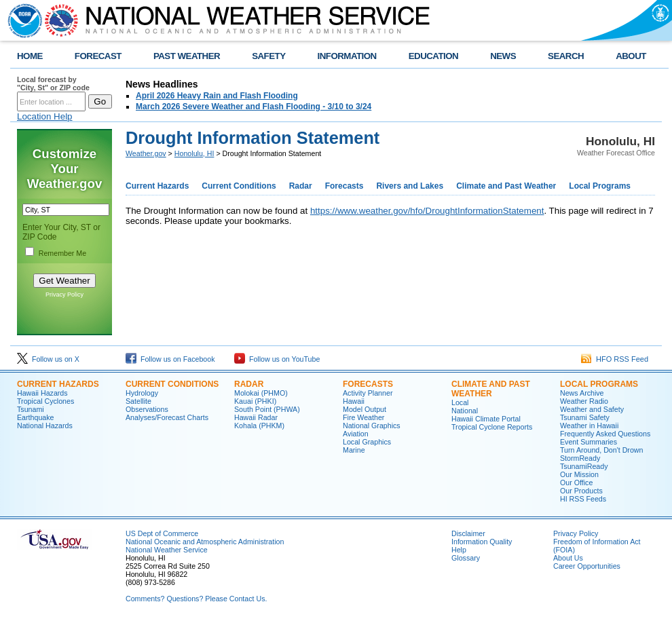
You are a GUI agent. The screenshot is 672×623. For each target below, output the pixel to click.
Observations (147, 409)
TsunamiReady (584, 466)
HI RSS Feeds (583, 499)
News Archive (582, 393)
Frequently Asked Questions (605, 434)
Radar (301, 186)
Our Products (581, 491)
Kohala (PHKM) (259, 426)
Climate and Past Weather (506, 186)
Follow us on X (48, 359)
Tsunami (31, 409)
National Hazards (45, 426)
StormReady (580, 458)
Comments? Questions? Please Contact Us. (196, 599)
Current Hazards (157, 186)
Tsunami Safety (585, 417)
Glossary (466, 558)
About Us (568, 558)
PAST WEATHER (187, 56)
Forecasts (344, 186)
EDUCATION (433, 56)
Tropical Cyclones (45, 401)
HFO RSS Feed (615, 359)
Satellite (138, 401)
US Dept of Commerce (162, 533)
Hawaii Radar (256, 417)
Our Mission (579, 474)
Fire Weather (363, 417)
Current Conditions (239, 186)
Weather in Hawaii (589, 426)
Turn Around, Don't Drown (601, 450)
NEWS (503, 56)
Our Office (576, 483)
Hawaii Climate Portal (486, 419)
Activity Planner (368, 393)
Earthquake (36, 417)
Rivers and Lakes (410, 186)
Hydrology (142, 393)
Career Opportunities (587, 566)
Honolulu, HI (194, 153)
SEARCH (566, 56)
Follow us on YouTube (277, 359)
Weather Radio (584, 401)
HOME (30, 56)
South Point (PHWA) (267, 409)
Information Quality (482, 542)
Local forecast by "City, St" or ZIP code (53, 83)
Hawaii (354, 401)
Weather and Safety (592, 409)
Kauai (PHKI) (255, 401)
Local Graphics (367, 442)
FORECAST (98, 56)
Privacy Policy (64, 295)
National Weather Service (167, 550)
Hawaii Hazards (42, 393)
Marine (354, 450)
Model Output (365, 409)
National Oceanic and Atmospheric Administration (205, 542)
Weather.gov (146, 153)
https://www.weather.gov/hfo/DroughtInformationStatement (427, 211)
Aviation (356, 434)
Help (459, 550)
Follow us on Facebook (170, 359)
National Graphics (372, 426)
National (465, 411)
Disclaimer (468, 533)
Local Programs (600, 186)
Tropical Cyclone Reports (492, 427)
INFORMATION (347, 56)
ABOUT (631, 56)
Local (460, 402)
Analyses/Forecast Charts (167, 417)
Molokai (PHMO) (261, 393)
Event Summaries (589, 442)
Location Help (45, 116)
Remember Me (62, 253)
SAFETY (268, 56)
